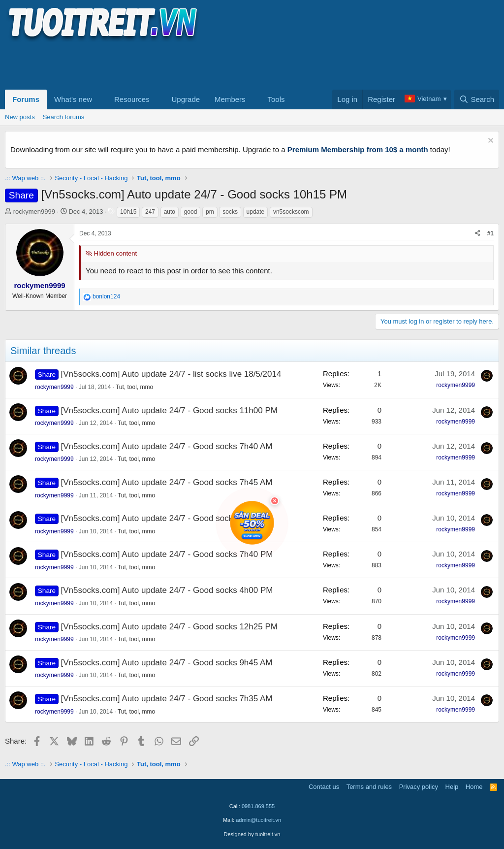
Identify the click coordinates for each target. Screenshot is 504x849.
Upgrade (186, 99)
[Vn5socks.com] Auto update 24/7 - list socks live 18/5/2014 (171, 374)
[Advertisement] (184, 65)
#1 (490, 233)
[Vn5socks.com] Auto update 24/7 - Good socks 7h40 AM (167, 446)
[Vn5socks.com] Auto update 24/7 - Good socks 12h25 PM (169, 627)
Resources (132, 99)
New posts (20, 117)
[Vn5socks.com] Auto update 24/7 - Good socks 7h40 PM (167, 554)
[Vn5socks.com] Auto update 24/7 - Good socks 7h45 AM (167, 482)
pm (210, 212)
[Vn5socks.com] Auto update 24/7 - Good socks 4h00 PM (167, 590)
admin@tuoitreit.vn (258, 820)
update (256, 212)
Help (452, 787)
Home (474, 787)
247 (150, 212)
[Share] (477, 234)
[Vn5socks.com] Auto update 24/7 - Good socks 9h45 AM (167, 663)
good (191, 212)
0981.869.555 (258, 806)
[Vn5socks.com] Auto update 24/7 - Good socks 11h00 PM (169, 410)
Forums (26, 99)
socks (230, 212)
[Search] (477, 99)
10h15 (128, 212)
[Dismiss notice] (489, 142)
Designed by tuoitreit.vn (252, 834)
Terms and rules (369, 787)
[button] (100, 99)
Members (230, 99)
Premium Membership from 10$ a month (358, 149)
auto (170, 212)
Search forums (64, 117)
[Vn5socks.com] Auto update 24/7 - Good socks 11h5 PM (167, 518)
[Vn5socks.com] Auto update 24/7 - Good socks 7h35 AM (167, 699)
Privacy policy (419, 787)
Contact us (324, 787)
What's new (73, 99)
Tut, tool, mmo (134, 387)
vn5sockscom (291, 212)
